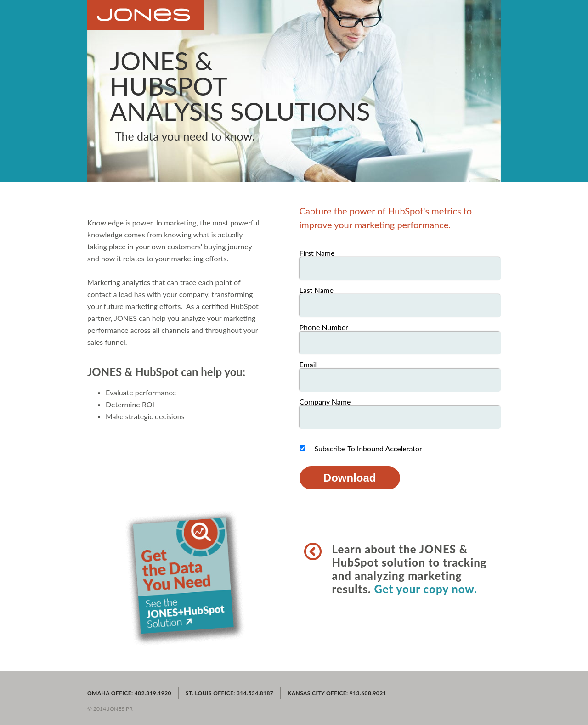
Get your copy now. (426, 589)
